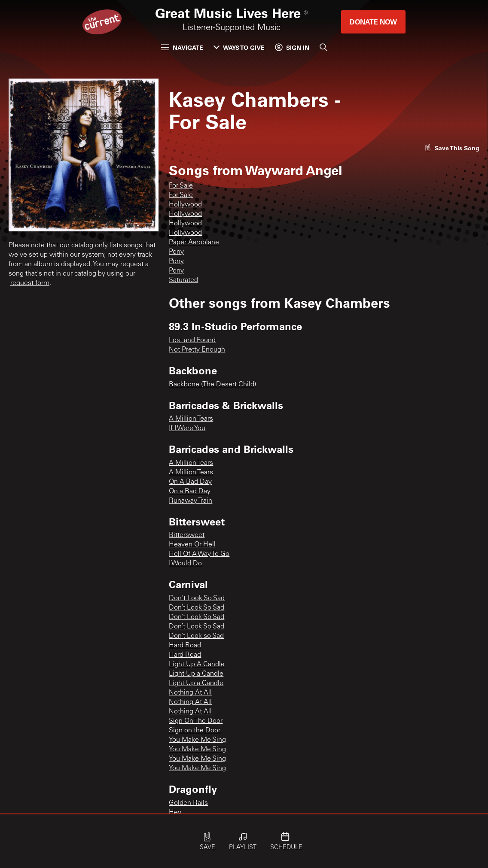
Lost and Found (192, 340)
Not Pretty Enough (197, 350)
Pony (176, 252)
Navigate (182, 47)
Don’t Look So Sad (197, 608)
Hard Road (185, 646)
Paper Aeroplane (194, 243)
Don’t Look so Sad (196, 636)
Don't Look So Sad (197, 598)
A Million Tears (191, 419)
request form (30, 283)
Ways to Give (239, 47)
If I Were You (187, 428)
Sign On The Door (196, 721)
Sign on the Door (195, 731)
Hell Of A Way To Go (199, 554)
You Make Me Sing (197, 740)
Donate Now (373, 22)
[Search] (323, 47)
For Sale (181, 186)
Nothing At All (190, 693)
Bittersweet (187, 535)
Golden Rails (188, 803)
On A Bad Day (190, 482)
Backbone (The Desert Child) (212, 385)
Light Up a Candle (196, 674)
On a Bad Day (190, 492)
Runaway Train (191, 501)
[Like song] (452, 148)
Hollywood (185, 205)
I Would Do (185, 564)
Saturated (183, 280)
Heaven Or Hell (192, 545)
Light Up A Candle (197, 665)
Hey (175, 813)
